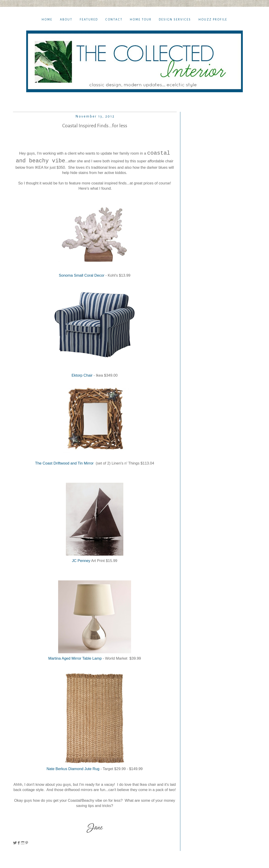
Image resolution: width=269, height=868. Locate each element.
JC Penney (81, 561)
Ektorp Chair (83, 375)
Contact (114, 20)
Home (47, 20)
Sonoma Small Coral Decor (82, 275)
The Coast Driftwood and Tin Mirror (65, 463)
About (66, 20)
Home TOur (141, 20)
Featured (89, 20)
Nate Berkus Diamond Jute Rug (73, 769)
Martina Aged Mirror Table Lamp (76, 658)
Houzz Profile (213, 20)
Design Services (175, 20)
